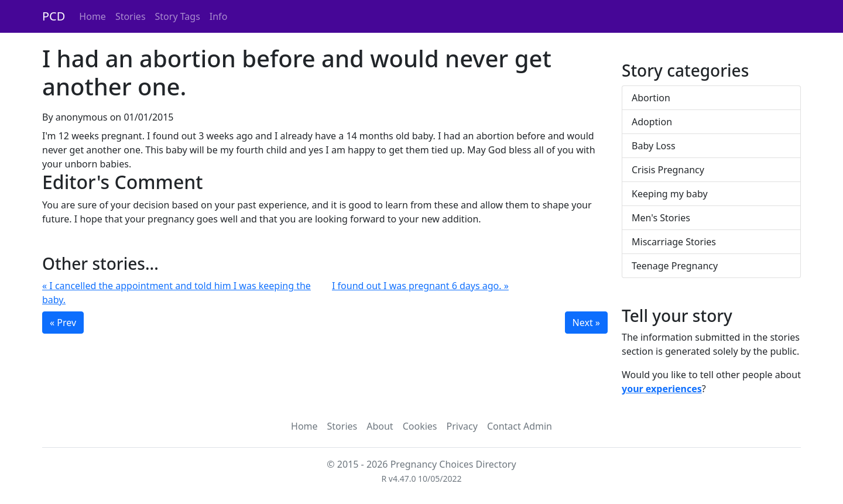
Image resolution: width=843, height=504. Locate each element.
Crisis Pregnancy (668, 170)
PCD (54, 16)
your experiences (662, 389)
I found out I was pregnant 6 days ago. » (420, 286)
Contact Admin (520, 426)
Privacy (462, 426)
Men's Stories (661, 218)
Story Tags (178, 16)
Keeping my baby (670, 194)
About (380, 426)
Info (219, 16)
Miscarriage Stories (674, 242)
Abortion (651, 98)
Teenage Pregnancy (675, 266)
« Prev (63, 323)
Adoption (652, 122)
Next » (586, 323)
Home (92, 16)
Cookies (420, 426)
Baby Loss (654, 146)
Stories (131, 16)
